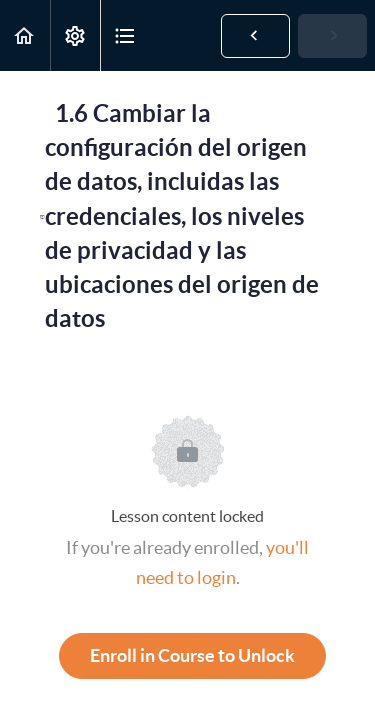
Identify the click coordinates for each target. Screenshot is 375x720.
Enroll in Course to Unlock (192, 655)
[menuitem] (75, 35)
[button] (25, 35)
